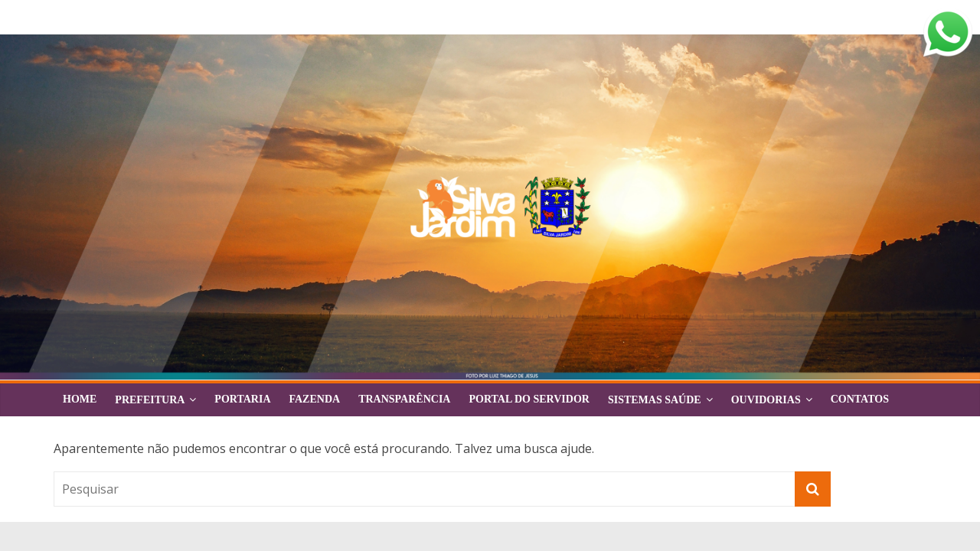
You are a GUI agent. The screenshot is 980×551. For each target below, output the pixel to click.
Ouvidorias (766, 400)
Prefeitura (150, 400)
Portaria (242, 399)
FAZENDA (315, 399)
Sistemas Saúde (655, 400)
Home (80, 399)
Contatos (860, 399)
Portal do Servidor (529, 399)
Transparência (404, 399)
